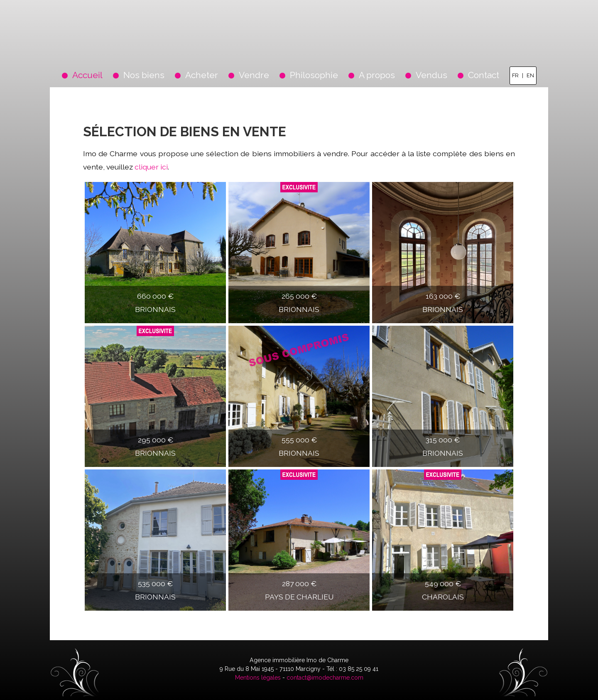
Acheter (202, 75)
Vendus (431, 75)
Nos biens (144, 75)
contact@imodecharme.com (325, 678)
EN (530, 75)
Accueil (87, 75)
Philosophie (314, 75)
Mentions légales (258, 678)
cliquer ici (151, 167)
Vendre (254, 75)
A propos (377, 75)
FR (515, 75)
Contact (484, 75)
